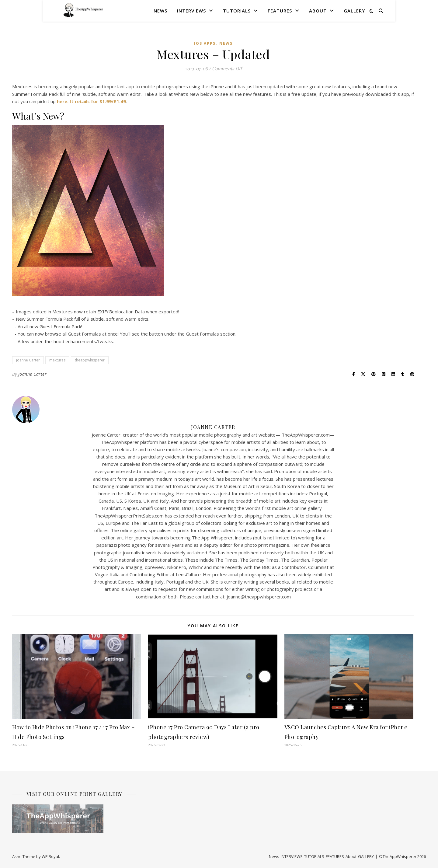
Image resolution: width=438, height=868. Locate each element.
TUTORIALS (237, 11)
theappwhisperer (90, 360)
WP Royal (50, 856)
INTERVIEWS (191, 11)
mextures (57, 360)
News (160, 11)
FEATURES (280, 11)
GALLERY (354, 11)
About (318, 11)
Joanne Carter (28, 360)
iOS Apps (205, 43)
